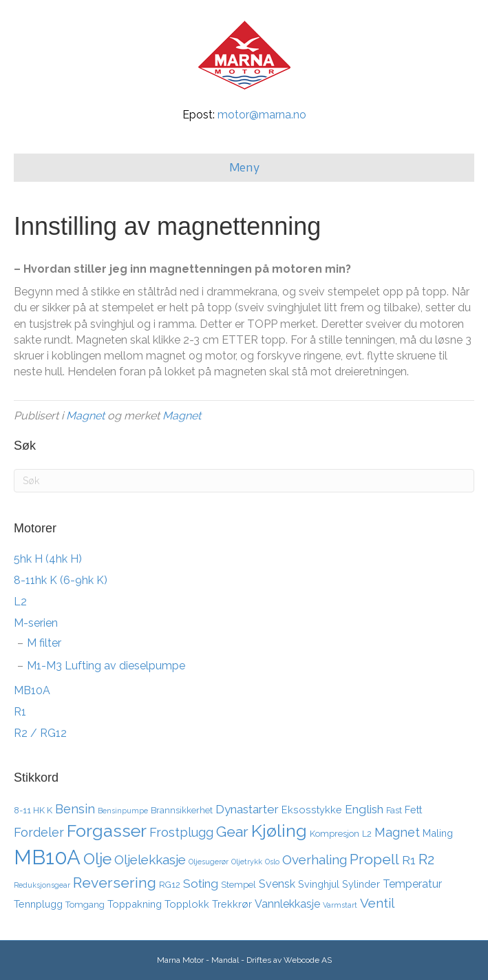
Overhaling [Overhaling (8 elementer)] (315, 859)
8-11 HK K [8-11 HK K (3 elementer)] (33, 810)
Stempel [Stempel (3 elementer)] (238, 885)
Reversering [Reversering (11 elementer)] (115, 883)
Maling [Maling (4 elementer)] (438, 833)
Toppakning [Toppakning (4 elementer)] (135, 904)
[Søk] (244, 481)
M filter (44, 643)
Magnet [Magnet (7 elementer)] (397, 832)
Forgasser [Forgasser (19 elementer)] (107, 831)
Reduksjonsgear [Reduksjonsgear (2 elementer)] (42, 885)
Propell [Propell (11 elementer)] (374, 859)
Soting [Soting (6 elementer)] (201, 884)
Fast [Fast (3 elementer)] (394, 810)
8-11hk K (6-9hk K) (61, 580)
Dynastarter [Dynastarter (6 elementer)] (247, 809)
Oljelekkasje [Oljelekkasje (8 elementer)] (150, 859)
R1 (20, 712)
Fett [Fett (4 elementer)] (413, 810)
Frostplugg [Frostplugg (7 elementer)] (181, 832)
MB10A (32, 690)
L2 (20, 602)
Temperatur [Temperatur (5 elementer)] (412, 884)
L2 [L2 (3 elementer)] (367, 834)
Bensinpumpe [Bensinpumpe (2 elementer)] (123, 811)
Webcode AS (308, 960)
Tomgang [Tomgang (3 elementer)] (85, 905)
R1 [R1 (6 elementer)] (409, 860)
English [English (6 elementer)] (364, 809)
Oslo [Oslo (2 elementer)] (272, 862)
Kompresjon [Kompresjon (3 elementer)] (335, 834)
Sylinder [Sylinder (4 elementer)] (361, 884)
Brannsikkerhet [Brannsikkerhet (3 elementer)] (182, 810)
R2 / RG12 (40, 733)
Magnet (85, 416)
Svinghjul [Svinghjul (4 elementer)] (319, 884)
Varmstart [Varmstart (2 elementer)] (340, 905)
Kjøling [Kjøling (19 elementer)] (279, 831)
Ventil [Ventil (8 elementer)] (377, 903)
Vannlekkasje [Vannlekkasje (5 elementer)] (287, 904)
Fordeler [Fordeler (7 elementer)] (39, 832)
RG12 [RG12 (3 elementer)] (170, 885)
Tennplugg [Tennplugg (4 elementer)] (38, 904)
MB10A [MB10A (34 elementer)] (47, 857)
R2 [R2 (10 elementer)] (426, 859)
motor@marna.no (262, 115)
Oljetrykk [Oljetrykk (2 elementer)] (247, 862)
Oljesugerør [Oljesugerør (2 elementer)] (209, 862)
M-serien (36, 623)
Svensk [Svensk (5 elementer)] (277, 884)
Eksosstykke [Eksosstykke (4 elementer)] (312, 810)
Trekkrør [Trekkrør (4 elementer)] (232, 904)
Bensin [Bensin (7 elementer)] (75, 809)
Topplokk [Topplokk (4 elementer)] (187, 904)
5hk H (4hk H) (48, 559)
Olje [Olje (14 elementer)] (97, 858)
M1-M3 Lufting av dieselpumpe (106, 666)
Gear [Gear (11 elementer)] (232, 832)
